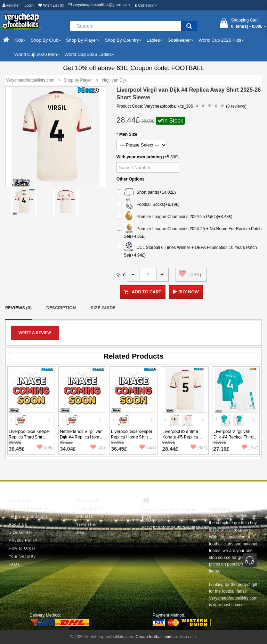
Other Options (131, 179)
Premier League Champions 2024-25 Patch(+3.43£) (175, 217)
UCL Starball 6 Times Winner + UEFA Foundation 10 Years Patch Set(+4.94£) (187, 250)
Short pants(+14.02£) (146, 193)
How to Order (22, 548)
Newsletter (86, 524)
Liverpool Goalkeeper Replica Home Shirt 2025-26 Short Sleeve (133, 437)
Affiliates (84, 516)
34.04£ (68, 449)
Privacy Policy (23, 540)
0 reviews (236, 106)
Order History (89, 508)
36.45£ (17, 449)
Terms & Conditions (28, 516)
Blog (80, 532)
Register (11, 5)
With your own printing (139, 157)
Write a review (35, 333)
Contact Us (20, 500)
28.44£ (170, 449)
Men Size (128, 134)
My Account (87, 500)
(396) (45, 448)
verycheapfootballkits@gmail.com (99, 5)
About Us (18, 524)
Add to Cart (143, 292)
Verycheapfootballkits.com (169, 504)
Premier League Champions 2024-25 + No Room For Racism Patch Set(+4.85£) (189, 232)
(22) (98, 448)
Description (61, 308)
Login (29, 5)
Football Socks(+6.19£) (148, 205)
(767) (250, 448)
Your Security (22, 556)
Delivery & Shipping (29, 508)
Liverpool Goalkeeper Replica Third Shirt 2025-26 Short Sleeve (31, 437)
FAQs (14, 564)
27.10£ (221, 449)
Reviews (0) (18, 308)
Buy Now (189, 292)
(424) (199, 448)
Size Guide (103, 308)
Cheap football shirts (155, 637)
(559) (148, 448)
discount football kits (230, 530)
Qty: (121, 275)
